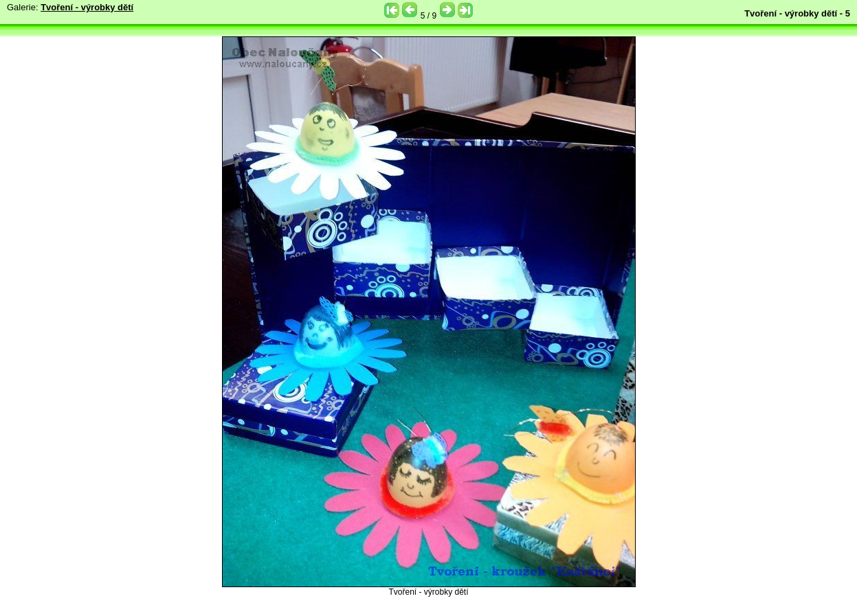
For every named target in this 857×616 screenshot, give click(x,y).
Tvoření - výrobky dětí (87, 7)
